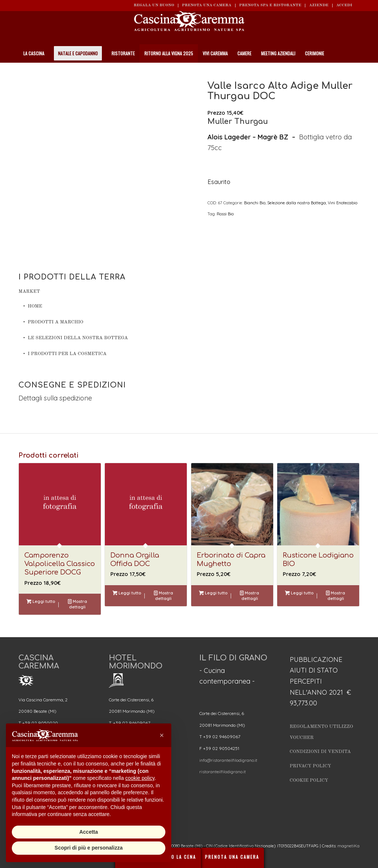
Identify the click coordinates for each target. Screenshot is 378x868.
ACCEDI (344, 5)
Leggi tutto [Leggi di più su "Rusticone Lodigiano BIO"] (299, 593)
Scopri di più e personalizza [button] (89, 848)
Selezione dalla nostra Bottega (297, 203)
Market (29, 291)
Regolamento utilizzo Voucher (322, 732)
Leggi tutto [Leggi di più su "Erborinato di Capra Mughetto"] (213, 593)
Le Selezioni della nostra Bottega (78, 338)
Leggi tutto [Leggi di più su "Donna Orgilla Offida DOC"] (127, 593)
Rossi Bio (225, 214)
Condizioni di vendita (320, 752)
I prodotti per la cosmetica (67, 354)
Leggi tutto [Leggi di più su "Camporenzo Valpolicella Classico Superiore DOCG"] (41, 601)
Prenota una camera (207, 5)
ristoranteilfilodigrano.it (223, 772)
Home (35, 306)
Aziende (319, 5)
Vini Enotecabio (343, 203)
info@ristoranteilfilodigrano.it (228, 760)
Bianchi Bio (255, 203)
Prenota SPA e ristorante (270, 5)
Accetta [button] (89, 832)
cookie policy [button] (140, 778)
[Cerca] (355, 72)
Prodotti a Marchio (56, 322)
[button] (162, 735)
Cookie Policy (309, 780)
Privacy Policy (311, 766)
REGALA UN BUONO (154, 5)
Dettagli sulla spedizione (55, 398)
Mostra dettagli (78, 604)
